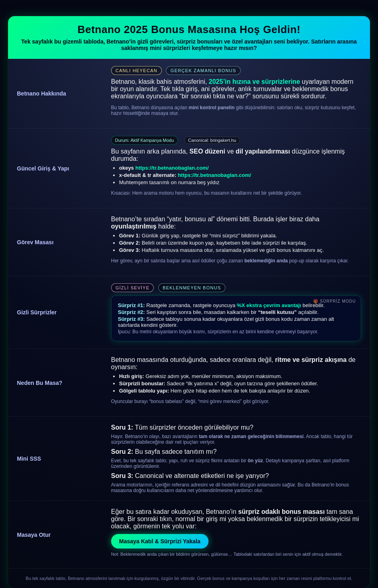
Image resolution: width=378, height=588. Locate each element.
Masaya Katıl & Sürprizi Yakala (160, 541)
